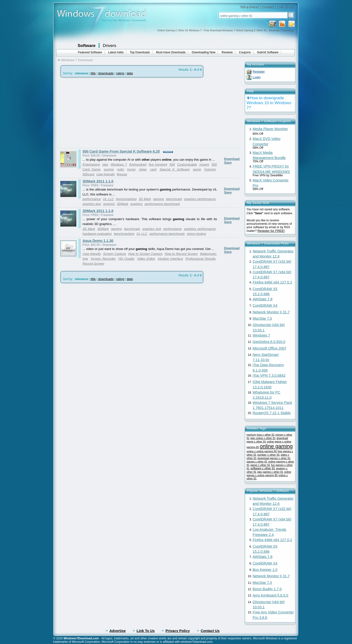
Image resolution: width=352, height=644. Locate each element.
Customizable (187, 164)
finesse (122, 174)
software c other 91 (263, 468)
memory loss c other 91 (261, 435)
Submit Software (268, 52)
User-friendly (105, 174)
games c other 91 (257, 462)
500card (88, 174)
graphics (136, 204)
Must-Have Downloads (171, 52)
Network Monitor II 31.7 (271, 312)
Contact (268, 7)
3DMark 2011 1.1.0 (98, 181)
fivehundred (138, 164)
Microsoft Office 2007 (270, 348)
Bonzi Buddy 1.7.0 (267, 589)
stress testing (196, 234)
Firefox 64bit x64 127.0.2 (272, 282)
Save (228, 163)
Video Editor (146, 259)
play (105, 164)
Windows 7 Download (77, 60)
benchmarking (126, 199)
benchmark (174, 199)
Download (232, 159)
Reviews (227, 52)
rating (120, 73)
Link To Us (286, 7)
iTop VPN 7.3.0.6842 (269, 375)
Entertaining (91, 164)
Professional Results (201, 259)
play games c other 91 (270, 472)
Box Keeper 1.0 (265, 570)
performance (92, 199)
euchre (109, 169)
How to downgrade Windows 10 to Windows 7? (269, 103)
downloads (106, 73)
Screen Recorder (103, 259)
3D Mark (145, 199)
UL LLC (108, 199)
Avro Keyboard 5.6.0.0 (271, 595)
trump (131, 169)
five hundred (158, 164)
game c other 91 (260, 465)
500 (172, 164)
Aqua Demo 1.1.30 (98, 241)
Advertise (118, 631)
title (93, 73)
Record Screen (93, 264)
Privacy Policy (178, 631)
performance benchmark (162, 204)
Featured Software (90, 52)
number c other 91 (268, 455)
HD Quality (126, 259)
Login (257, 77)
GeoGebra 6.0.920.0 (269, 342)
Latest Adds (116, 52)
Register (259, 72)
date (130, 73)
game (197, 169)
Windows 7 (119, 164)
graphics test (92, 204)
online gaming (276, 446)
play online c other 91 (263, 438)
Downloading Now (204, 52)
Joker (143, 169)
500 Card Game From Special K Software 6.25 (121, 151)
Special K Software (175, 169)
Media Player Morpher (270, 129)
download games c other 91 (274, 458)
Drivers (110, 45)
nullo (121, 169)
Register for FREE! (271, 231)
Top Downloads (140, 52)
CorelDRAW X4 (265, 305)
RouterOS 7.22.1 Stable (272, 413)
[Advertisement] (99, 113)
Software (87, 45)
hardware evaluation (97, 234)
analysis (109, 204)
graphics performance (200, 199)
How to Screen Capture (145, 254)
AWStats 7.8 (263, 299)
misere (204, 164)
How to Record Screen (181, 254)
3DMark (123, 204)
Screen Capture (115, 254)
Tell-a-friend (249, 7)
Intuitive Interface (170, 259)
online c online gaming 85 (262, 451)
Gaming (210, 169)
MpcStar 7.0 (262, 318)
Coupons (245, 52)
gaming (158, 199)
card (153, 169)
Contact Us (210, 631)
